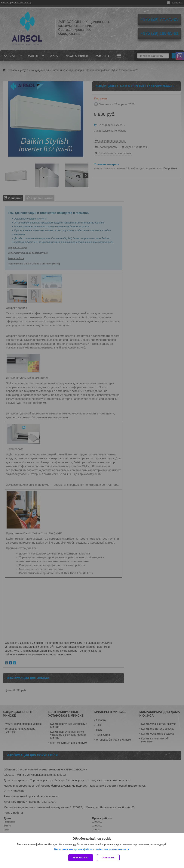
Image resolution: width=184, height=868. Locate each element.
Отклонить (108, 858)
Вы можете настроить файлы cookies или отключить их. (91, 849)
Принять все (81, 858)
